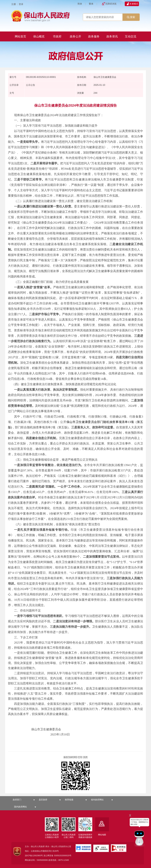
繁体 (91, 4)
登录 (21, 4)
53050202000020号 (63, 856)
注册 (14, 4)
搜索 (131, 17)
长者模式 (134, 4)
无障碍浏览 (111, 4)
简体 (80, 4)
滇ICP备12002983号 (34, 856)
